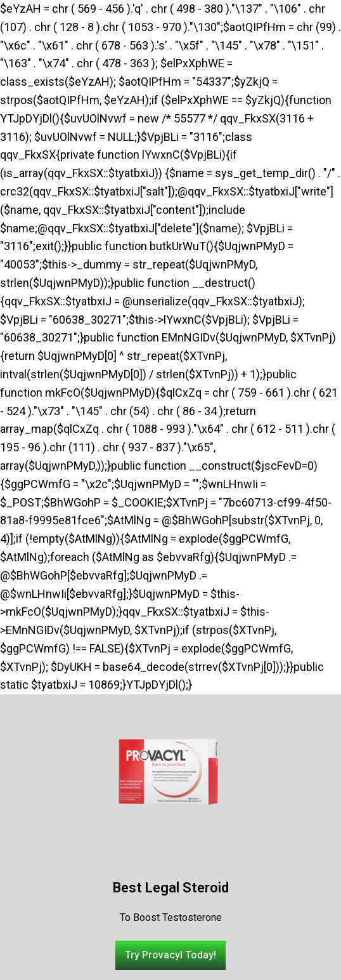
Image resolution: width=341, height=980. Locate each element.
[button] (170, 955)
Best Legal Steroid (171, 888)
